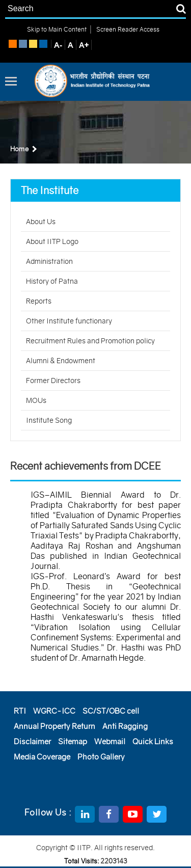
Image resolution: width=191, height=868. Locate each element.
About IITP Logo (52, 241)
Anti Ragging (125, 726)
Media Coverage (42, 757)
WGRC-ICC (54, 711)
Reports (39, 301)
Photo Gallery (101, 757)
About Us (41, 222)
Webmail (110, 741)
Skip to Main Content (57, 29)
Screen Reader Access (127, 29)
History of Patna (52, 281)
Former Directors (53, 381)
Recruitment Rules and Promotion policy (90, 341)
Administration (49, 261)
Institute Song (49, 420)
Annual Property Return (54, 726)
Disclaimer (32, 741)
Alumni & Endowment (61, 361)
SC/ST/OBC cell (111, 711)
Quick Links (153, 741)
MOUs (36, 400)
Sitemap (73, 741)
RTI (20, 711)
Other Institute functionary (69, 321)
